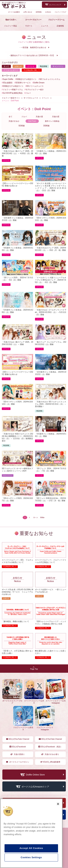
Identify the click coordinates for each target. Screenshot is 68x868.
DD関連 (46, 126)
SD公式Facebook (18, 747)
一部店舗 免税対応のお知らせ (34, 47)
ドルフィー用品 (11, 26)
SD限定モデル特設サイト (26, 79)
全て (11, 117)
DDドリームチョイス (35, 86)
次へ (35, 517)
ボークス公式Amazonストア (35, 787)
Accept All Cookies (31, 848)
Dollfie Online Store (35, 775)
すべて (6, 66)
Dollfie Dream (39, 83)
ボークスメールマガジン (18, 762)
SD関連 (22, 126)
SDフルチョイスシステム (50, 79)
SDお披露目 (8, 83)
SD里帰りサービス (23, 83)
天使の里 (39, 117)
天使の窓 (56, 117)
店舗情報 (60, 26)
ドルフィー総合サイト (11, 98)
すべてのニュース (31, 98)
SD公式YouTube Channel (18, 739)
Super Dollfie (8, 79)
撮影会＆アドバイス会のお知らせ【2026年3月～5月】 (33, 55)
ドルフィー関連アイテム (13, 90)
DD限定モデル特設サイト (13, 86)
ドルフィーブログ (60, 12)
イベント (31, 66)
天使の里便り (18, 754)
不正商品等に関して (32, 70)
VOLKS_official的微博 (50, 762)
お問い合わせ (28, 12)
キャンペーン (58, 66)
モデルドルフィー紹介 (35, 90)
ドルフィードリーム (56, 20)
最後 (42, 517)
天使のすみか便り (50, 754)
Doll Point (32, 121)
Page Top (34, 668)
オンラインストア (55, 5)
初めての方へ (11, 20)
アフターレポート (11, 70)
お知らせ (18, 66)
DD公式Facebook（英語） (50, 747)
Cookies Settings (31, 857)
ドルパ (28, 93)
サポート (29, 26)
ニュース (45, 26)
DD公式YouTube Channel (50, 739)
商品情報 (44, 66)
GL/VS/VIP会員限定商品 (13, 93)
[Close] (58, 804)
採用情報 (39, 12)
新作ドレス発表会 (52, 121)
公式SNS (48, 12)
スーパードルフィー (33, 20)
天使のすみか (14, 121)
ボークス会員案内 (14, 12)
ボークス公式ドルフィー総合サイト (14, 3)
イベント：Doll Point (10, 101)
